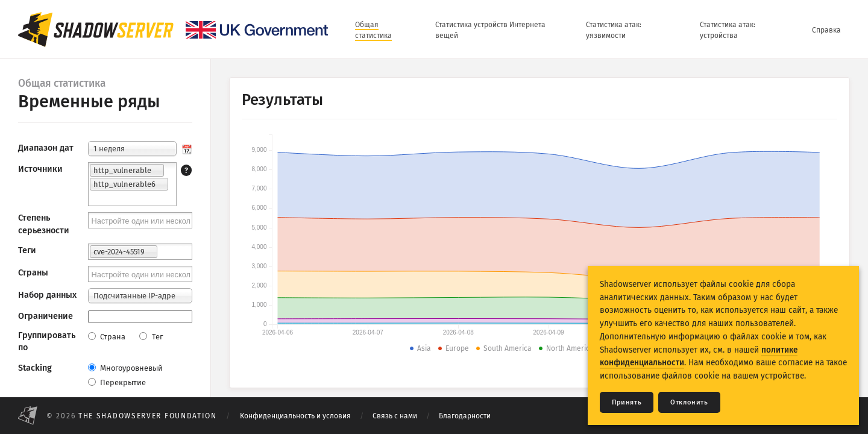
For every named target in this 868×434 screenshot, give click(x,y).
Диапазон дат (46, 148)
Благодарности (465, 416)
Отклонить (689, 402)
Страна (107, 337)
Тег (151, 337)
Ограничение (46, 316)
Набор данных (47, 295)
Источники (40, 169)
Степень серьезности (44, 224)
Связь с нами (395, 416)
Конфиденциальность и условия (295, 416)
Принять (627, 402)
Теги (27, 250)
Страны (33, 273)
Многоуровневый (125, 368)
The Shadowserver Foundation (148, 416)
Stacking (35, 368)
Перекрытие (117, 382)
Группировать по (47, 341)
